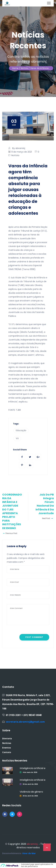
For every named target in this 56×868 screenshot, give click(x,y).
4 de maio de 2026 (30, 772)
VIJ (17, 438)
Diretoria (7, 738)
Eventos (7, 748)
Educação (21, 430)
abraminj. (32, 844)
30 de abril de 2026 (30, 784)
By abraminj (19, 148)
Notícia (15, 155)
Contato (7, 752)
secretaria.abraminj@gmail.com (25, 722)
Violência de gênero (31, 792)
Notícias (7, 743)
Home (15, 68)
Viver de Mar (29, 853)
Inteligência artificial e (33, 768)
